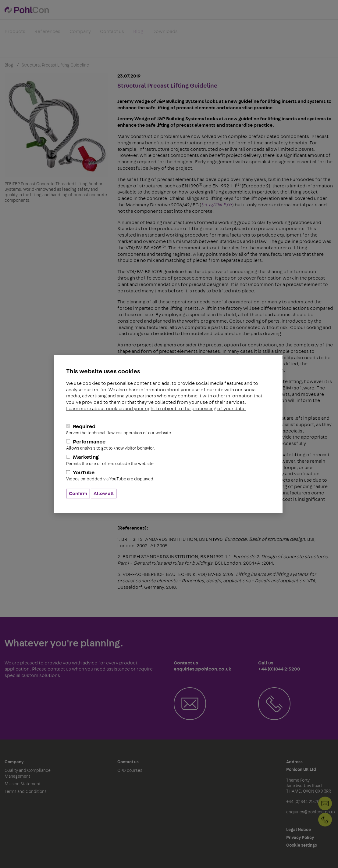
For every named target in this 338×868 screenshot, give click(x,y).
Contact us (112, 35)
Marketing (168, 460)
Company (80, 35)
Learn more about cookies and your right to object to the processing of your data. (156, 409)
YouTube (168, 476)
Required (168, 429)
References (47, 35)
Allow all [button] (104, 494)
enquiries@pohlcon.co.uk (311, 812)
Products (15, 35)
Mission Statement (23, 784)
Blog (138, 35)
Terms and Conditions (26, 792)
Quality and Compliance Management (28, 773)
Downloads (165, 35)
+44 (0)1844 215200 (325, 820)
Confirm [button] (78, 494)
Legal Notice (299, 830)
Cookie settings (302, 845)
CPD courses (130, 771)
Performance (168, 445)
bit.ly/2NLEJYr (217, 205)
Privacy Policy (300, 838)
